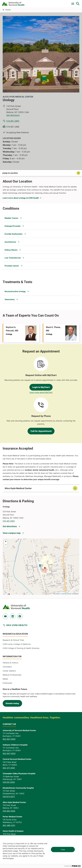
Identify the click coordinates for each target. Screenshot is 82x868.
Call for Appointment (41, 431)
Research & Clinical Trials (13, 640)
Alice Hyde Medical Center (18, 97)
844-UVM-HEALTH (17, 625)
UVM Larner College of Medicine (17, 644)
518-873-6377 (9, 797)
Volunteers (7, 667)
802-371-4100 (9, 768)
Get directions (13, 115)
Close (63, 849)
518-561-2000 (9, 782)
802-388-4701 (9, 825)
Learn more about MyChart (41, 392)
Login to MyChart (41, 387)
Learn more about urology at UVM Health (21, 198)
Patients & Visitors (10, 663)
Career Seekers (9, 671)
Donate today (12, 703)
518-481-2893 (13, 121)
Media (5, 679)
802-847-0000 (9, 739)
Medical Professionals (12, 675)
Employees (7, 683)
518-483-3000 (9, 811)
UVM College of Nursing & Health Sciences (21, 648)
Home (8, 10)
